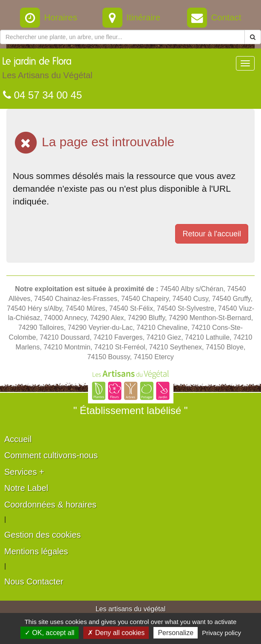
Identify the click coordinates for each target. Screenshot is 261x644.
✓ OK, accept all (50, 633)
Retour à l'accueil (212, 234)
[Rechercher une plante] (122, 37)
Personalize (176, 633)
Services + (24, 472)
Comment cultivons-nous (51, 455)
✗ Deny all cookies (116, 633)
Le (47, 70)
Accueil (18, 439)
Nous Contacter (34, 582)
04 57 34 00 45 (43, 95)
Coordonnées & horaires (50, 505)
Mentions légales (36, 551)
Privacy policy (221, 633)
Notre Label (26, 488)
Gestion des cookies (43, 535)
